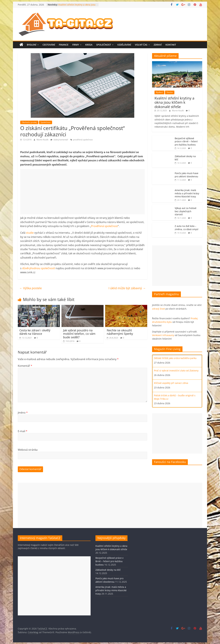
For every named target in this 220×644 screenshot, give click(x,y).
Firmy (76, 45)
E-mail (23, 431)
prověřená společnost (83, 140)
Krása (89, 45)
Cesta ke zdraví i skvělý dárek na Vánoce (35, 332)
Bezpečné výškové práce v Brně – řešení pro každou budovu (186, 141)
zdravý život (158, 309)
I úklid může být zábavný (127, 288)
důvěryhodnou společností (39, 268)
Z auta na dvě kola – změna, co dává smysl (187, 228)
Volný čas (141, 45)
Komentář (25, 366)
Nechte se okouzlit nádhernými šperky (120, 332)
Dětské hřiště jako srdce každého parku (175, 358)
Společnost (104, 45)
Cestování (49, 45)
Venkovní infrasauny (163, 335)
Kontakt (171, 45)
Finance (64, 45)
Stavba (170, 92)
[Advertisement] (82, 192)
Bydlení (32, 45)
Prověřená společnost (104, 226)
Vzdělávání (124, 45)
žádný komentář (59, 140)
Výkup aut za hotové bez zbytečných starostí (186, 211)
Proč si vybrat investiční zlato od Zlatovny (176, 371)
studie (30, 233)
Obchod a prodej (29, 122)
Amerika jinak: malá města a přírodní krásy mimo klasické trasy (187, 193)
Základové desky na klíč (108, 570)
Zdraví (158, 45)
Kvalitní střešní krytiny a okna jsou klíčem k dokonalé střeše (77, 6)
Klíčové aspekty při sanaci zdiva (171, 383)
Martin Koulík (43, 140)
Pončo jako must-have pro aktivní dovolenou (187, 175)
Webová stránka (28, 450)
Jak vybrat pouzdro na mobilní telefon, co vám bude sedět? (79, 334)
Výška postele (31, 288)
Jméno (23, 413)
